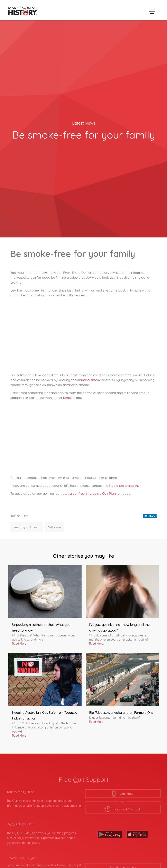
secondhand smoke (86, 380)
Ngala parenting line (124, 485)
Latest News (84, 123)
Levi (45, 272)
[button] (152, 11)
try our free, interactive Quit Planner (94, 493)
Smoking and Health (27, 527)
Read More (19, 643)
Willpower (55, 527)
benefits (70, 397)
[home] (22, 11)
